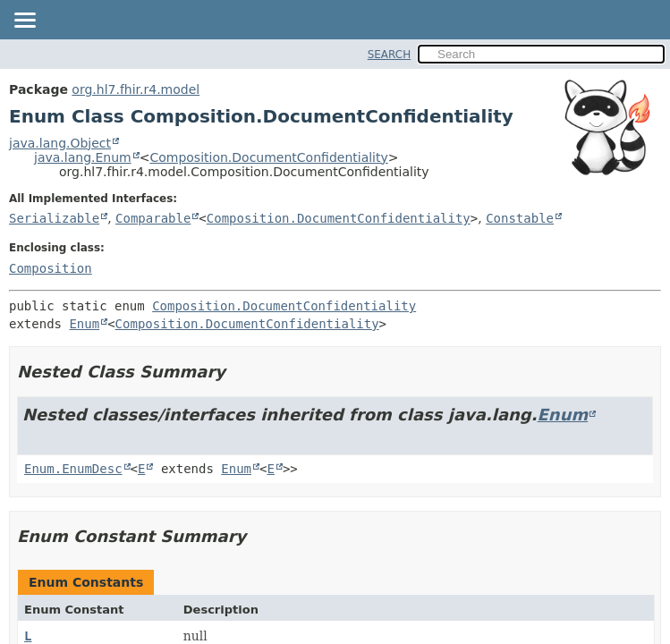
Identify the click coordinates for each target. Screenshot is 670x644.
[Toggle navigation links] (24, 21)
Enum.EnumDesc (73, 469)
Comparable (153, 218)
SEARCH (390, 55)
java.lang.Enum (83, 157)
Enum (84, 324)
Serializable (54, 218)
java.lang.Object (60, 143)
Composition (51, 268)
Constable (520, 218)
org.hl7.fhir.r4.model (136, 89)
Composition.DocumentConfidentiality (268, 157)
